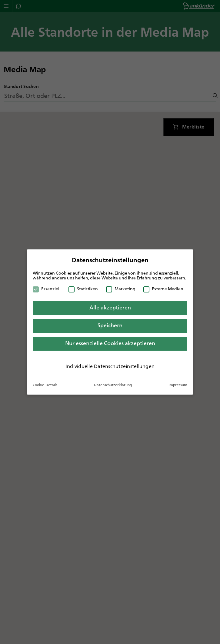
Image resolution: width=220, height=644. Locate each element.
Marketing (121, 289)
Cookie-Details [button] (45, 385)
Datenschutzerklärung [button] (113, 385)
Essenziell (47, 289)
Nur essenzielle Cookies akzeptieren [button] (110, 343)
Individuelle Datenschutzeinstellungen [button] (110, 366)
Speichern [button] (110, 325)
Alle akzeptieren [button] (110, 308)
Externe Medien (163, 289)
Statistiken (83, 289)
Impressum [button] (178, 385)
